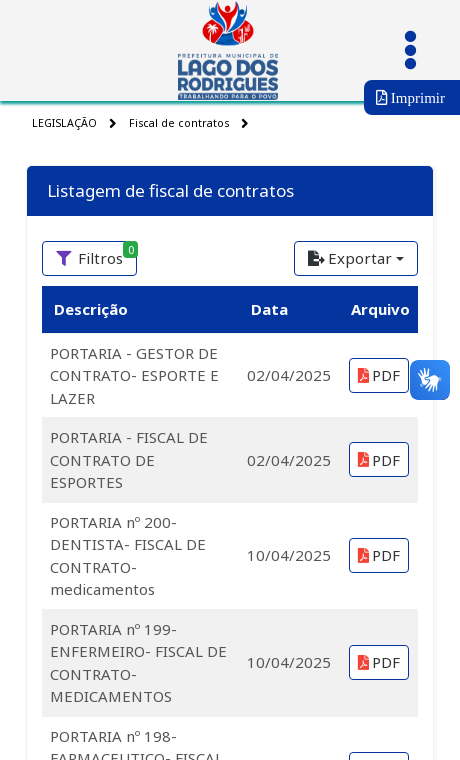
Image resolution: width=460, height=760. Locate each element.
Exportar (350, 258)
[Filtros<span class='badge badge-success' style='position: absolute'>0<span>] (89, 258)
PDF (379, 375)
